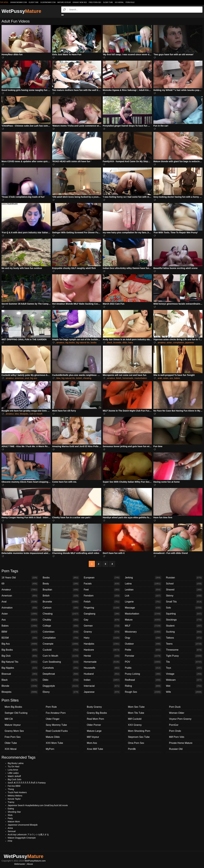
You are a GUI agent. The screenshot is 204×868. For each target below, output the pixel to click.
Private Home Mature (181, 743)
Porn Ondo (175, 731)
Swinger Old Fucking (16, 713)
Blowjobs (20, 692)
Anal (20, 602)
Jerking (143, 578)
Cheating (61, 614)
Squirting (184, 614)
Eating (11, 809)
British (61, 596)
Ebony (61, 692)
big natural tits (83, 343)
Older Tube (108, 2)
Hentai (102, 656)
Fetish (102, 602)
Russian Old (176, 749)
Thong (11, 789)
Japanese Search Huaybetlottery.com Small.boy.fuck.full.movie (38, 805)
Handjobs (102, 644)
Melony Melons (15, 796)
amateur (60, 343)
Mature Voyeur (64, 2)
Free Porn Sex (95, 2)
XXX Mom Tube (54, 743)
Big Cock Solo (15, 779)
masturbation (141, 378)
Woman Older (177, 713)
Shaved (184, 590)
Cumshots (61, 668)
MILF (143, 626)
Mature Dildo (53, 737)
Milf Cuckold (135, 719)
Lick (143, 596)
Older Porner (94, 725)
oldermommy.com (48, 2)
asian (169, 343)
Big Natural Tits (20, 662)
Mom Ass (92, 743)
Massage (143, 608)
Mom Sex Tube (136, 707)
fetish (119, 378)
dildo (125, 343)
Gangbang (102, 614)
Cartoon (61, 608)
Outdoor (143, 644)
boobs (94, 343)
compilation (178, 343)
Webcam (184, 680)
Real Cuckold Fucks (57, 731)
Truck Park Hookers (17, 792)
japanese (190, 343)
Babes (20, 626)
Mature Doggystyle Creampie (22, 838)
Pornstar (143, 656)
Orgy (143, 638)
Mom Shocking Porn (139, 731)
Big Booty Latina (16, 763)
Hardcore (102, 650)
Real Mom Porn (95, 719)
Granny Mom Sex (80, 2)
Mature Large (94, 731)
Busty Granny (94, 707)
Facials (102, 584)
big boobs (70, 343)
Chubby (61, 620)
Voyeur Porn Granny (180, 719)
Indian (102, 680)
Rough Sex (143, 692)
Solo (184, 608)
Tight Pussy (184, 656)
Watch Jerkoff (14, 776)
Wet (184, 686)
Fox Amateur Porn (56, 713)
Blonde (20, 686)
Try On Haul (14, 766)
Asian (20, 614)
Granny (102, 632)
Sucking (184, 632)
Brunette (61, 602)
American (20, 596)
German (102, 626)
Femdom (102, 596)
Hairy (102, 638)
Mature (143, 620)
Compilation (61, 638)
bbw (58, 378)
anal (27, 378)
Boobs (61, 578)
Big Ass (20, 644)
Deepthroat (61, 674)
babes (177, 378)
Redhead (143, 680)
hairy (131, 343)
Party (10, 818)
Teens (184, 644)
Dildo (61, 680)
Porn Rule (130, 2)
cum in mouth (36, 414)
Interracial (102, 686)
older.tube (33, 2)
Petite (143, 650)
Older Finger (53, 719)
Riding (143, 686)
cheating (87, 378)
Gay (102, 620)
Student (184, 626)
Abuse (30, 864)
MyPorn (50, 749)
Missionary (143, 632)
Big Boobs (20, 650)
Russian (184, 578)
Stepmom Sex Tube (139, 737)
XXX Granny (135, 725)
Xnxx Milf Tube (95, 749)
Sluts (10, 815)
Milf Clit (9, 719)
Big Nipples (20, 668)
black (110, 343)
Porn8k (132, 749)
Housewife (102, 668)
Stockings (184, 620)
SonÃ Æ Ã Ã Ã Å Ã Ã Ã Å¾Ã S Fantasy (27, 783)
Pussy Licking (143, 674)
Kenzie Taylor (14, 799)
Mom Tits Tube (136, 713)
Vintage (184, 674)
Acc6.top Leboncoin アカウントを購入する (28, 835)
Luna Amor (13, 770)
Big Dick (20, 656)
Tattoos (184, 638)
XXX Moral (119, 2)
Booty (61, 584)
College (61, 626)
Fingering (102, 608)
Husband (102, 674)
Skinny (184, 596)
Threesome (184, 650)
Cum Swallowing (61, 662)
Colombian (61, 632)
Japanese (102, 692)
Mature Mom (14, 822)
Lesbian (143, 590)
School (184, 584)
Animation (20, 608)
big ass (34, 378)
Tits (184, 662)
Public (143, 668)
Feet (102, 590)
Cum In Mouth (61, 656)
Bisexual (20, 674)
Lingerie (143, 602)
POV (143, 662)
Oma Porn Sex (136, 743)
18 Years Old (20, 578)
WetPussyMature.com (35, 861)
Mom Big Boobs (13, 707)
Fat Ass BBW (14, 786)
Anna (10, 828)
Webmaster (20, 864)
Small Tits (184, 602)
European (102, 578)
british (79, 378)
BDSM (20, 638)
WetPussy (21, 11)
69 (20, 584)
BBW (20, 632)
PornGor (174, 725)
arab (160, 378)
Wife (184, 692)
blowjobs (24, 414)
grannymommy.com (19, 2)
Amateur (20, 590)
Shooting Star (14, 812)
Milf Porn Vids (177, 737)
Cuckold (61, 650)
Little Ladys (13, 773)
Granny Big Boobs (97, 713)
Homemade (102, 662)
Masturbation (143, 614)
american (19, 378)
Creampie (61, 644)
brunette (117, 343)
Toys (184, 668)
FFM (10, 841)
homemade (128, 378)
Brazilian (61, 590)
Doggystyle (61, 686)
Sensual (12, 831)
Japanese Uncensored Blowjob (23, 825)
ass (171, 378)
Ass (20, 620)
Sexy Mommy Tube (56, 725)
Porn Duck (175, 707)
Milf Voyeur (93, 737)
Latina (143, 584)
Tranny (11, 802)
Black (20, 680)
